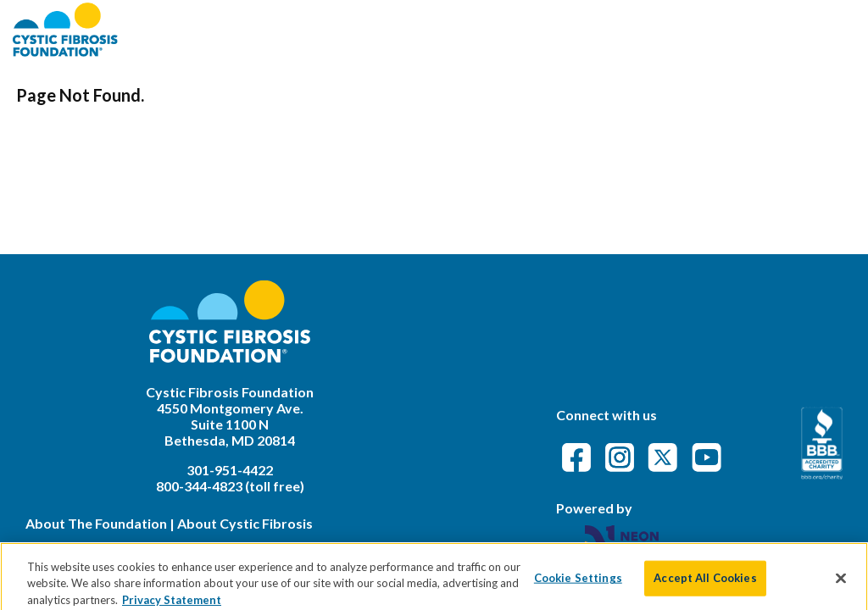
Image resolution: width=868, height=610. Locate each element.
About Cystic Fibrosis (245, 523)
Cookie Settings (578, 584)
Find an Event (535, 29)
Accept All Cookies (705, 584)
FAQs (623, 29)
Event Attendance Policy (755, 29)
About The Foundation (96, 523)
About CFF (426, 29)
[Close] (841, 585)
